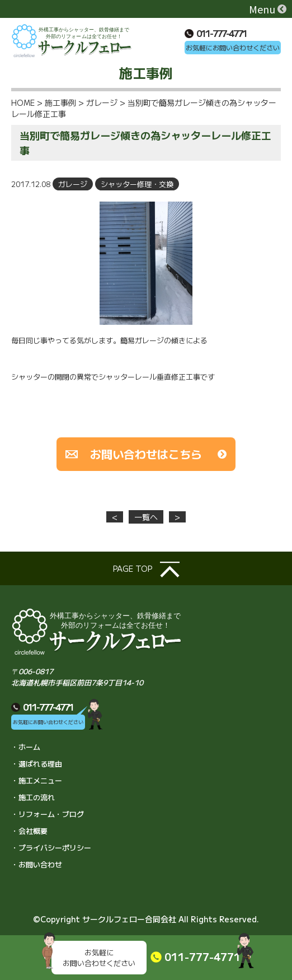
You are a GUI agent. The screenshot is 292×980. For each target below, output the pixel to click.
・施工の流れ (33, 797)
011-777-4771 (216, 33)
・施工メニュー (37, 780)
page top (146, 570)
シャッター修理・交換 (137, 184)
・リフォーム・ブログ (48, 814)
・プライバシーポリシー (51, 848)
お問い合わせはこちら (146, 454)
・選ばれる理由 (37, 764)
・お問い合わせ (37, 864)
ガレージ (73, 184)
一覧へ (146, 517)
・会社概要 (29, 831)
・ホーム (26, 747)
